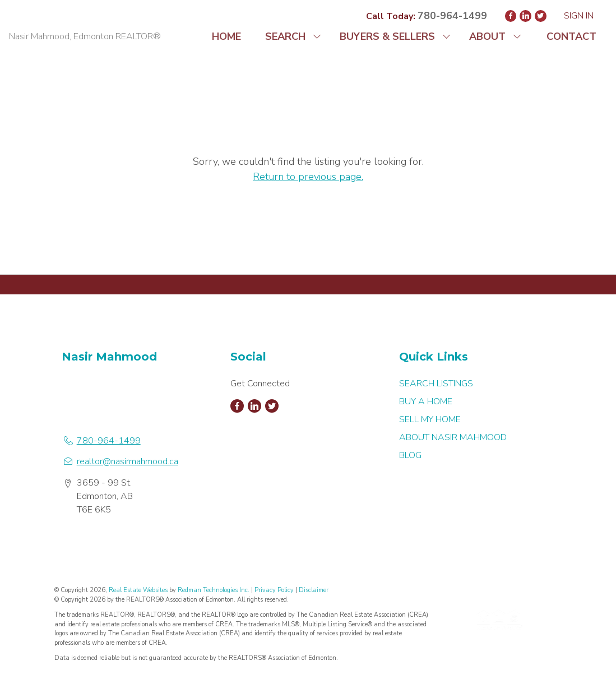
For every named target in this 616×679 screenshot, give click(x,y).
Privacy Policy (274, 590)
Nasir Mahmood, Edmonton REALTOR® (85, 36)
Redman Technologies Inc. (214, 590)
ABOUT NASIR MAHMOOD (453, 437)
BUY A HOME (426, 401)
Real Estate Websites (139, 590)
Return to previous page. (308, 177)
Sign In (579, 16)
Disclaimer (314, 590)
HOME (226, 36)
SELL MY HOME (430, 419)
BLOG (410, 455)
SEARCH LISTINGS (436, 384)
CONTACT (571, 36)
